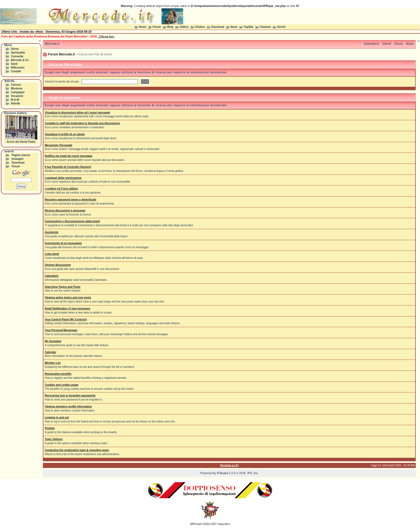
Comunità (17, 56)
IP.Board (222, 473)
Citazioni (265, 27)
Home (142, 27)
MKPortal (196, 524)
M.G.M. (15, 100)
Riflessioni (18, 68)
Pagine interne (21, 155)
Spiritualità (18, 53)
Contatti (16, 71)
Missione (17, 88)
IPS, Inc (252, 473)
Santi (14, 64)
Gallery (184, 27)
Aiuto (410, 44)
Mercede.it (52, 44)
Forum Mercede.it (61, 54)
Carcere (16, 85)
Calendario (372, 44)
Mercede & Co (20, 60)
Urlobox (200, 27)
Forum (157, 27)
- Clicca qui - (106, 36)
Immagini (18, 159)
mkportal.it (224, 524)
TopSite (249, 27)
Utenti (387, 44)
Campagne (18, 92)
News (234, 27)
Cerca (399, 44)
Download (218, 27)
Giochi (281, 27)
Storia (15, 49)
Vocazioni (17, 96)
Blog (170, 27)
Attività (15, 103)
